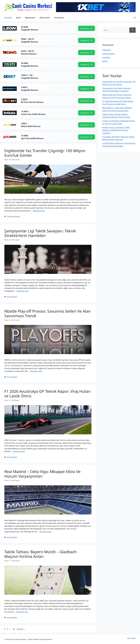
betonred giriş (109, 54)
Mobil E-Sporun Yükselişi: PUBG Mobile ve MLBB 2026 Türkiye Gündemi (116, 130)
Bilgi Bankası (30, 18)
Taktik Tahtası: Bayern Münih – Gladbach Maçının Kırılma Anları (41, 554)
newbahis (107, 50)
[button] (135, 18)
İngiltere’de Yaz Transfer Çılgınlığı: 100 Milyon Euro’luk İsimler (45, 153)
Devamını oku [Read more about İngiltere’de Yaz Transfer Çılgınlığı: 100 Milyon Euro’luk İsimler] (39, 211)
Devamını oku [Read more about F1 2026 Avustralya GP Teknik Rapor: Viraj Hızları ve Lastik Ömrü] (19, 451)
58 (14, 629)
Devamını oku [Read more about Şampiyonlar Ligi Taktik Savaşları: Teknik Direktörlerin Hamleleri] (23, 291)
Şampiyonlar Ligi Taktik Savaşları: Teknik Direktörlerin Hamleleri (40, 233)
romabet (106, 57)
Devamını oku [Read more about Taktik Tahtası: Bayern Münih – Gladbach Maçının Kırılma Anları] (22, 612)
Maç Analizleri (12, 297)
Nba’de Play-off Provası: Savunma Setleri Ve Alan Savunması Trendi (47, 313)
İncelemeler (59, 18)
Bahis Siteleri (45, 18)
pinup (105, 61)
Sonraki (21, 629)
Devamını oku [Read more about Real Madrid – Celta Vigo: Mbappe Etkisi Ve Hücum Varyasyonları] (46, 532)
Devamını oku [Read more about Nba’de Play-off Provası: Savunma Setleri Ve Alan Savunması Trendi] (36, 371)
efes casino (131, 638)
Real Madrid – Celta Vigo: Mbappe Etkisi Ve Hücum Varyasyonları (42, 474)
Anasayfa (8, 18)
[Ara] (133, 30)
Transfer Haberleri (14, 216)
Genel (18, 18)
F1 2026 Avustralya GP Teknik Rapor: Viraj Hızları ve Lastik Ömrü (47, 394)
